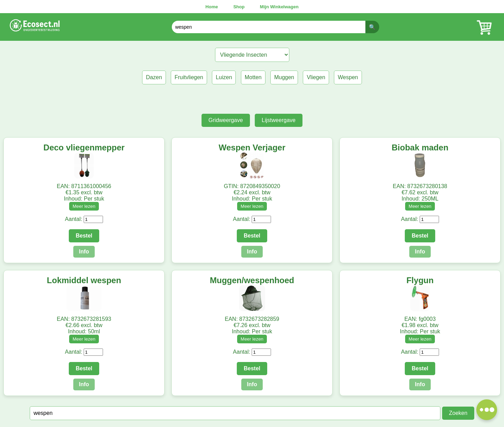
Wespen (348, 77)
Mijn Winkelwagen (279, 7)
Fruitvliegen (189, 77)
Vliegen (316, 77)
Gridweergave (226, 120)
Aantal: (74, 219)
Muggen (284, 77)
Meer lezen (84, 206)
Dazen (154, 77)
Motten (253, 77)
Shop (239, 7)
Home (212, 7)
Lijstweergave (279, 120)
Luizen (224, 77)
